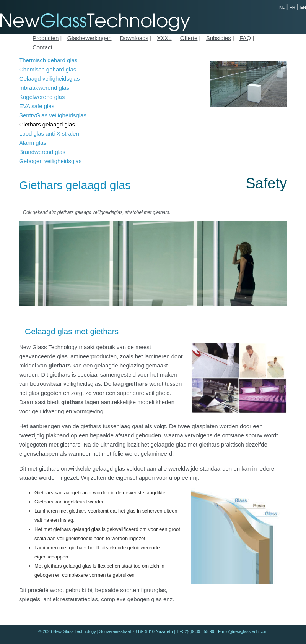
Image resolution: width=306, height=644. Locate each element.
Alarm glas (33, 143)
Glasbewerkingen (90, 38)
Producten (46, 38)
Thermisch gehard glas (48, 60)
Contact (42, 47)
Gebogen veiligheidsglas (50, 161)
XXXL (164, 38)
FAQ (245, 38)
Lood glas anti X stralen (49, 133)
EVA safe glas (37, 106)
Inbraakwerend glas (44, 88)
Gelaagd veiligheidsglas (49, 78)
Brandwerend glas (42, 152)
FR (292, 7)
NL (282, 7)
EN (303, 7)
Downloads (134, 38)
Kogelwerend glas (42, 97)
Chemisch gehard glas (48, 69)
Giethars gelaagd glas (47, 124)
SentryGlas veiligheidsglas (53, 115)
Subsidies (219, 38)
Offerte (189, 38)
